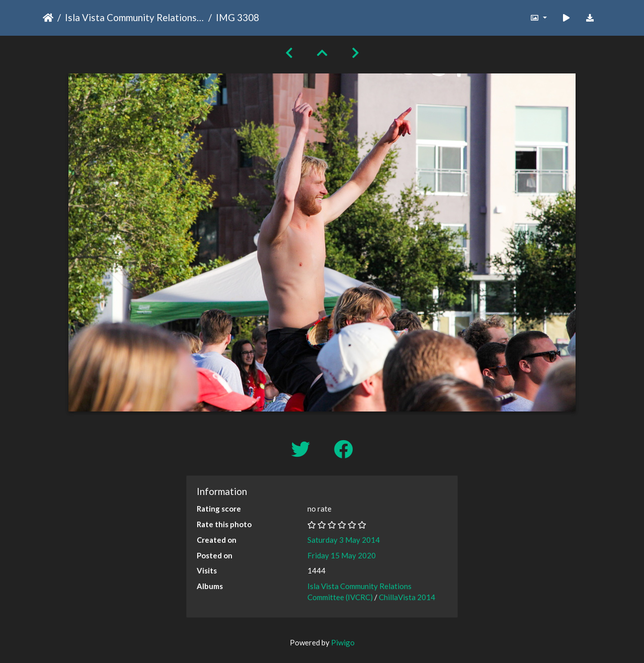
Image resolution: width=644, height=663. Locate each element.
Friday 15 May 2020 (342, 555)
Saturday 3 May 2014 (344, 540)
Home (48, 18)
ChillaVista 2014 (407, 597)
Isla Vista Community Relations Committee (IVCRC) (135, 17)
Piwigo (343, 642)
